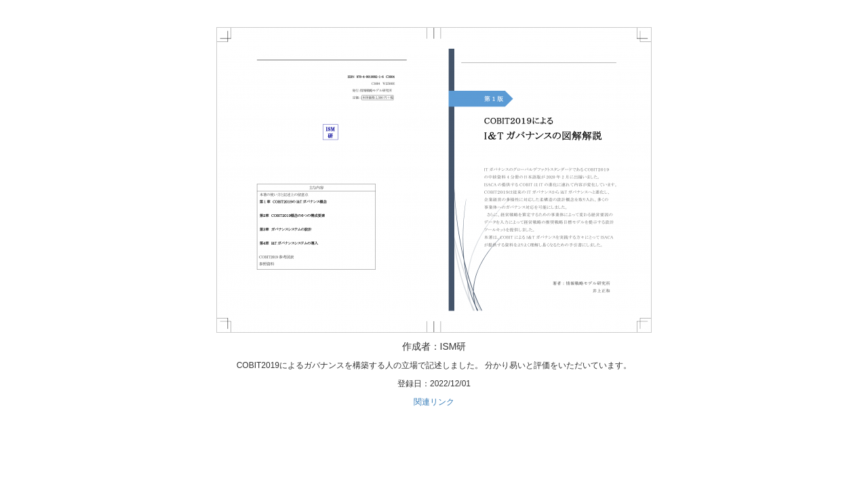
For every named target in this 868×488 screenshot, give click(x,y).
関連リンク (434, 402)
